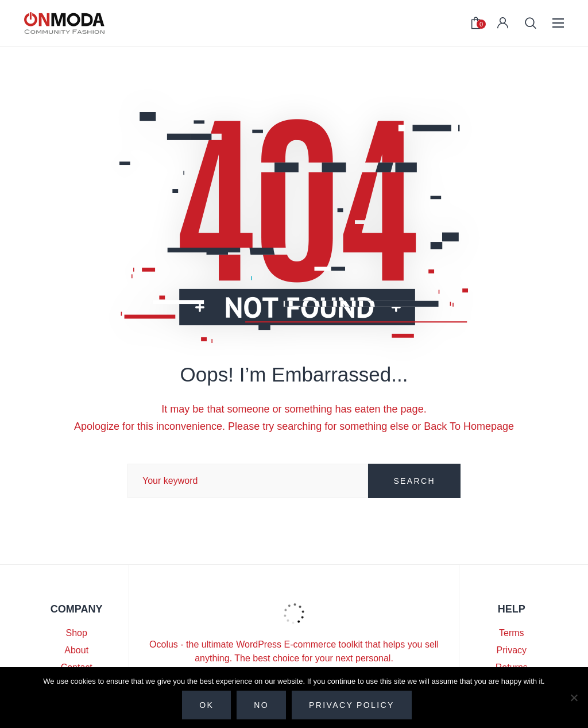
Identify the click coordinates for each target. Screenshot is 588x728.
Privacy (512, 650)
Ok (206, 705)
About (76, 650)
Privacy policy (352, 705)
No (261, 705)
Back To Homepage (469, 426)
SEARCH (414, 481)
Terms (512, 633)
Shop (77, 633)
